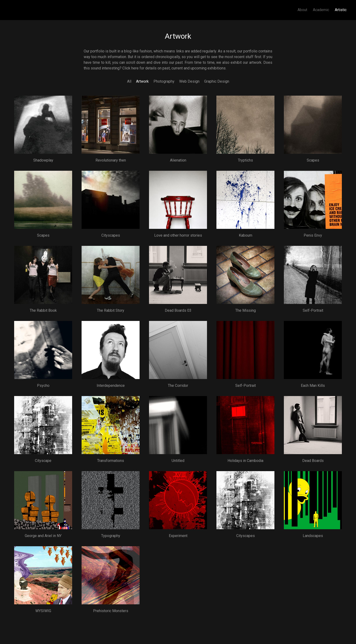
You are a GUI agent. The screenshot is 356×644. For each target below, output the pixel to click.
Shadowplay (43, 160)
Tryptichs (245, 160)
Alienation (178, 160)
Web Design (189, 81)
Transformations (111, 461)
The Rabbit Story (111, 310)
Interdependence (111, 386)
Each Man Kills (313, 386)
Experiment (178, 536)
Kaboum (246, 235)
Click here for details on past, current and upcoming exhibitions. (174, 68)
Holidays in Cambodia (245, 461)
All (129, 81)
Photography (164, 81)
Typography (111, 536)
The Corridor (178, 386)
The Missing (246, 310)
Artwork (142, 81)
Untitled (178, 461)
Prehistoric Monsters (111, 611)
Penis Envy (313, 235)
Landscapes (313, 536)
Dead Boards (313, 461)
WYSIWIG (43, 611)
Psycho (43, 386)
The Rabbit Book (43, 310)
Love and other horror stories (178, 235)
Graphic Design (217, 81)
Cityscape (43, 461)
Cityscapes (111, 235)
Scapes (313, 160)
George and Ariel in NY (43, 536)
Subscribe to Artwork (11, 623)
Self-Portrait (313, 310)
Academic (321, 10)
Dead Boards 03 (178, 310)
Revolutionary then (111, 160)
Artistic (341, 10)
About (302, 10)
